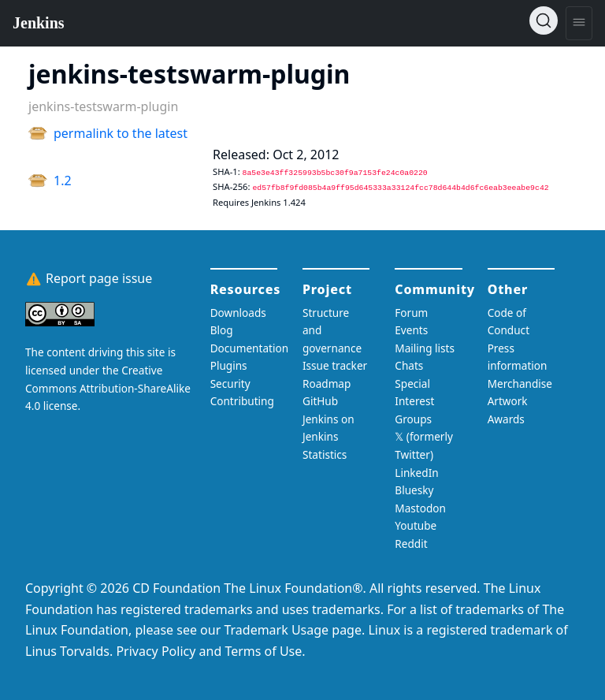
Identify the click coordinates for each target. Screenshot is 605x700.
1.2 (63, 181)
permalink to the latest (121, 133)
